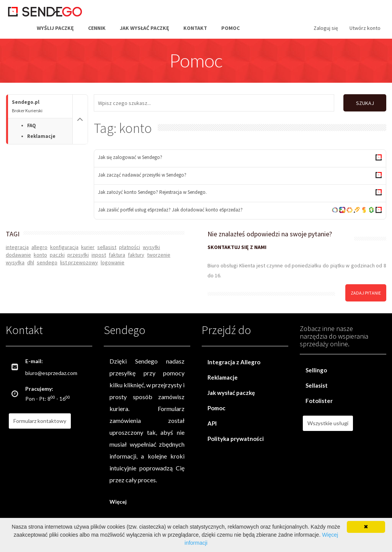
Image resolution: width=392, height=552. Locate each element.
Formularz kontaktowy (40, 420)
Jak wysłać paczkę (145, 28)
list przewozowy (79, 261)
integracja (17, 246)
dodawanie (18, 253)
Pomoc (230, 28)
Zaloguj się (326, 28)
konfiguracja (64, 246)
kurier (88, 246)
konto (40, 253)
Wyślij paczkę (55, 28)
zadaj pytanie (366, 291)
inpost (99, 253)
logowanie (113, 261)
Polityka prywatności (236, 437)
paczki (57, 253)
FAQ (32, 125)
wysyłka (15, 261)
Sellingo (316, 369)
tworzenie (159, 253)
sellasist (107, 246)
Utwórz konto (365, 28)
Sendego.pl (42, 106)
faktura (117, 253)
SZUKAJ (364, 103)
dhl (31, 261)
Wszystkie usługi (328, 422)
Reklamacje (41, 136)
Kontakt (195, 28)
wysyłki (151, 246)
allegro (39, 246)
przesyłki (78, 253)
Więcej (118, 500)
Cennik (97, 28)
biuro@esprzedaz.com (51, 372)
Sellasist (317, 384)
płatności (130, 246)
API (212, 422)
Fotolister (319, 400)
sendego (47, 261)
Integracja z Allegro (234, 361)
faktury (136, 253)
